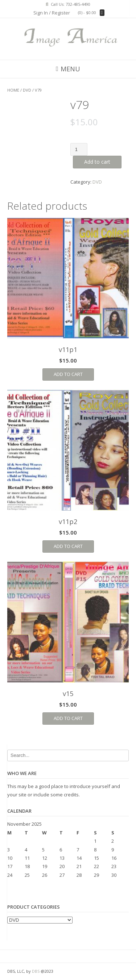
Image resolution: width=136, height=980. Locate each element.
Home (13, 90)
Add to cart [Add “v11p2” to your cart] (68, 546)
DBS (36, 971)
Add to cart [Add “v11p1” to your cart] (68, 374)
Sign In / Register (52, 13)
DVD (27, 90)
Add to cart (97, 162)
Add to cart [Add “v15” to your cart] (68, 718)
